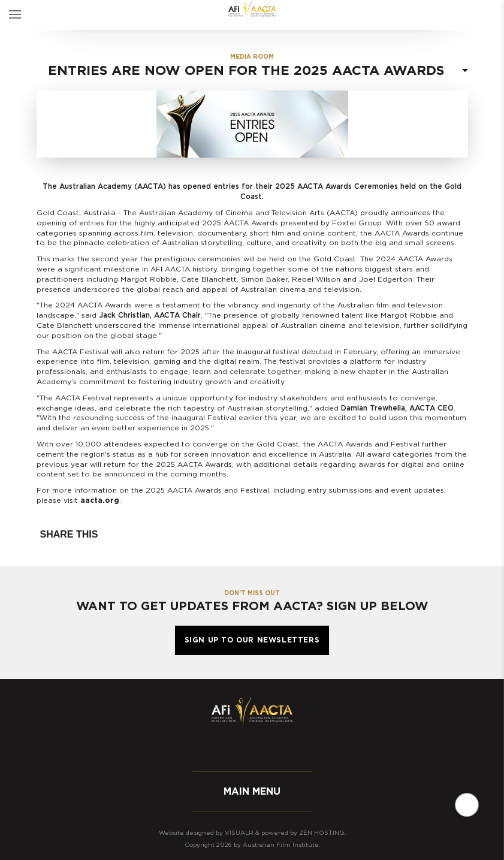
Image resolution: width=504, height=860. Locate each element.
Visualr (239, 833)
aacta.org (100, 500)
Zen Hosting (322, 833)
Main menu (252, 792)
